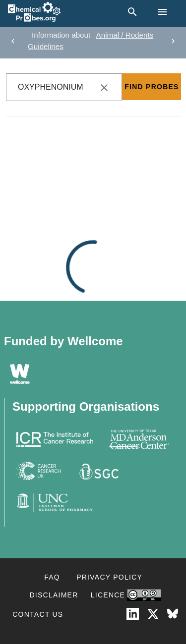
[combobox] (64, 87)
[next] (173, 41)
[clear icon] (104, 88)
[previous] (13, 41)
